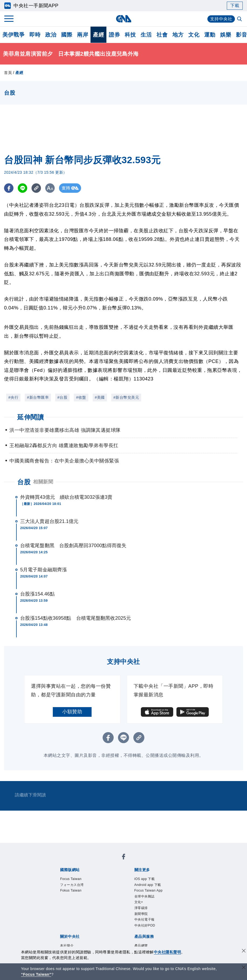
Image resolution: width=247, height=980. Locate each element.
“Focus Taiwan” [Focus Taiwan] (36, 974)
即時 (35, 35)
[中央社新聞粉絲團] (124, 858)
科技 (130, 35)
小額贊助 (72, 712)
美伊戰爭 (13, 35)
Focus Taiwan (71, 879)
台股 (24, 482)
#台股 (62, 397)
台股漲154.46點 (37, 594)
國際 (67, 35)
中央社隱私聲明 (168, 952)
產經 (98, 35)
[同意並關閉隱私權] (244, 951)
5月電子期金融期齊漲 (44, 570)
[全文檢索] (240, 19)
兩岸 (83, 35)
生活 (146, 35)
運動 (210, 35)
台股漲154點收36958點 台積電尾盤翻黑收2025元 (76, 618)
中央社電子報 (145, 921)
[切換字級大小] (50, 188)
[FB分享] (9, 188)
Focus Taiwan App (149, 891)
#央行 (13, 397)
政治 (51, 35)
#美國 (100, 397)
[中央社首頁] (123, 19)
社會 (162, 35)
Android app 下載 (148, 885)
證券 (114, 35)
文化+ (139, 903)
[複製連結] (36, 188)
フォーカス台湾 (73, 885)
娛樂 (226, 35)
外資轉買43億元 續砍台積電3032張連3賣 (66, 497)
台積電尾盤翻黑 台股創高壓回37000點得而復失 (73, 546)
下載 (235, 6)
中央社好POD (146, 927)
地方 (178, 35)
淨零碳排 (142, 909)
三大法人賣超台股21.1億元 (49, 521)
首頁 (8, 73)
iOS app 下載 (145, 879)
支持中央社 (221, 19)
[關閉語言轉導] (244, 968)
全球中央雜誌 (145, 897)
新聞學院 (142, 915)
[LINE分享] (22, 188)
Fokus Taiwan (71, 891)
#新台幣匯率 (38, 397)
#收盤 (81, 397)
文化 (194, 35)
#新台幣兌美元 (126, 397)
